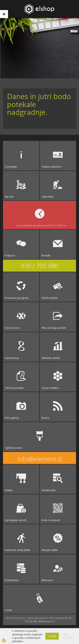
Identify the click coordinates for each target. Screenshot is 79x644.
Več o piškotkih (68, 636)
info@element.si (40, 459)
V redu (52, 636)
